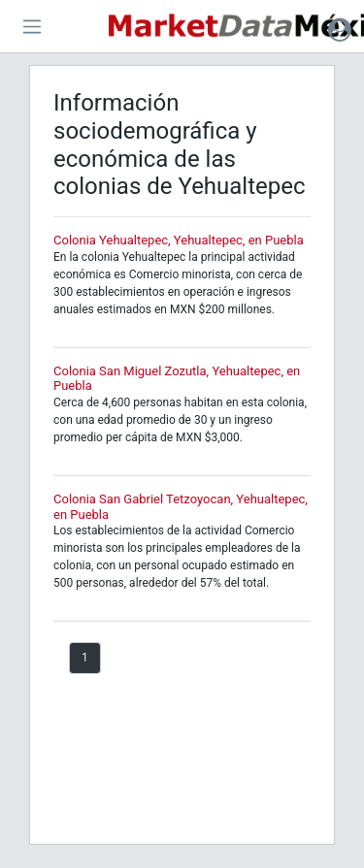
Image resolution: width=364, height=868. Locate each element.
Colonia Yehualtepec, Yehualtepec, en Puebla (179, 240)
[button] (340, 29)
